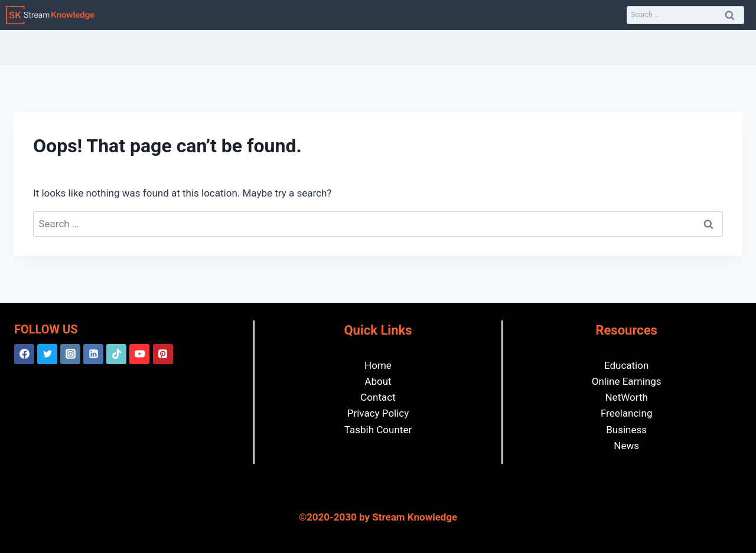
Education (626, 365)
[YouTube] (139, 354)
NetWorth (626, 397)
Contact (378, 397)
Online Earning (624, 381)
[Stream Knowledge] (50, 15)
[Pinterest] (163, 354)
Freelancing (627, 413)
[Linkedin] (93, 354)
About (378, 381)
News (626, 446)
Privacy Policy (378, 413)
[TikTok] (116, 354)
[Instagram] (70, 354)
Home (378, 365)
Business (626, 430)
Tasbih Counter (378, 430)
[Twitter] (47, 354)
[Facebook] (24, 354)
